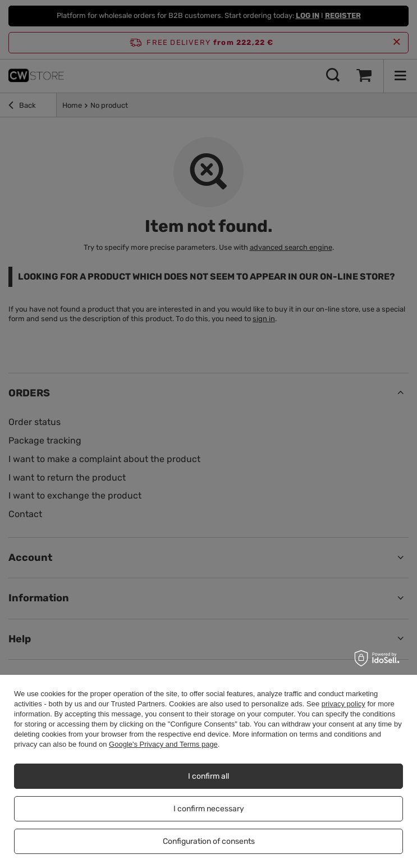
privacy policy (343, 704)
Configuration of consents (209, 841)
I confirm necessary (209, 809)
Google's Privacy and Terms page (163, 744)
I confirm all (208, 776)
